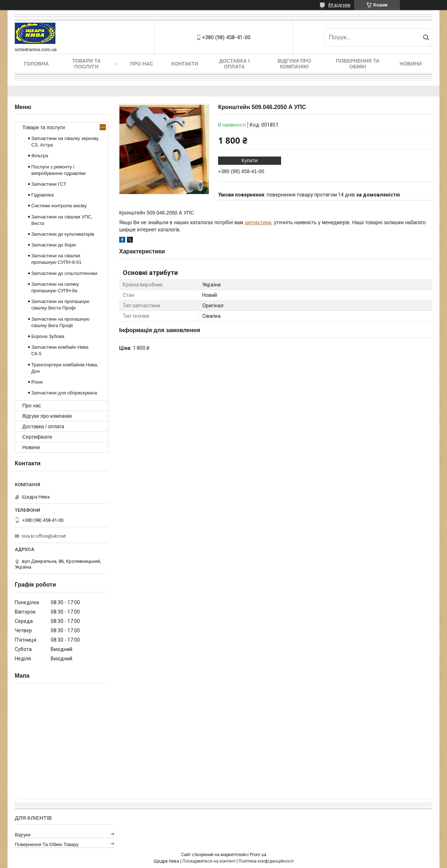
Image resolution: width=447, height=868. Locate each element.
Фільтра (40, 156)
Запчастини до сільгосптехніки (64, 273)
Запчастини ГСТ (49, 184)
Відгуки (22, 835)
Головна (36, 64)
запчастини (258, 222)
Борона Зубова (48, 336)
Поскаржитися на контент (209, 861)
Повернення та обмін (358, 64)
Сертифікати (37, 437)
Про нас (141, 64)
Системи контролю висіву (59, 206)
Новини (410, 64)
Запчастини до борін (54, 245)
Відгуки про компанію (294, 64)
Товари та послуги (86, 64)
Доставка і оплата (234, 64)
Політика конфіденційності (266, 861)
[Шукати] (426, 37)
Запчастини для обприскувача (64, 393)
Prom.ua (258, 855)
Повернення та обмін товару (47, 844)
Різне (37, 382)
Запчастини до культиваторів (63, 234)
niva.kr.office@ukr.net (44, 536)
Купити (250, 161)
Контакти (185, 64)
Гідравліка (42, 195)
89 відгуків (339, 5)
